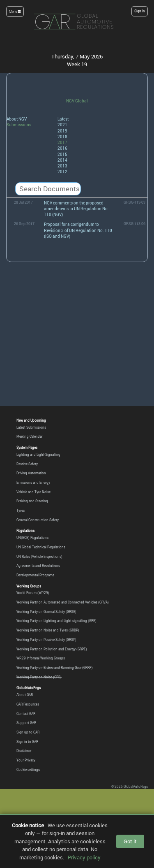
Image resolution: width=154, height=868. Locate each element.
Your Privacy (26, 760)
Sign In (140, 11)
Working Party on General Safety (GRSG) (46, 612)
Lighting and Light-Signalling (38, 455)
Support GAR (26, 723)
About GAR (25, 695)
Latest (63, 119)
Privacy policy (84, 857)
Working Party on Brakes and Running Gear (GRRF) (55, 668)
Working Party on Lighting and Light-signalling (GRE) (56, 621)
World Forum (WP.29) (33, 593)
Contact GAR (26, 714)
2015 (62, 154)
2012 (62, 172)
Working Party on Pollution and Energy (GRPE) (52, 649)
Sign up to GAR (28, 732)
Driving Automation (31, 473)
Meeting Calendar (30, 436)
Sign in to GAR (27, 742)
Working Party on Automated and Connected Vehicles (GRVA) (63, 602)
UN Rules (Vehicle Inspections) (39, 557)
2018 (62, 137)
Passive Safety (27, 464)
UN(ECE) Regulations (32, 538)
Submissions (19, 125)
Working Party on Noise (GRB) (39, 677)
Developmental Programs (35, 575)
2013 (62, 166)
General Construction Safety (38, 520)
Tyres (21, 511)
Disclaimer (24, 751)
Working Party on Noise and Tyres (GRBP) (48, 630)
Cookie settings (28, 770)
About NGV (17, 119)
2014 (62, 160)
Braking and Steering (32, 501)
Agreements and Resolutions (38, 566)
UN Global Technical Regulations (41, 547)
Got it (130, 841)
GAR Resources (28, 704)
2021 (62, 125)
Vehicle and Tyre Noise (33, 492)
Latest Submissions (31, 427)
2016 (62, 148)
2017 (62, 142)
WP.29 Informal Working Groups (41, 658)
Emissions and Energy (33, 483)
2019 (62, 131)
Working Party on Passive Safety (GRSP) (46, 640)
